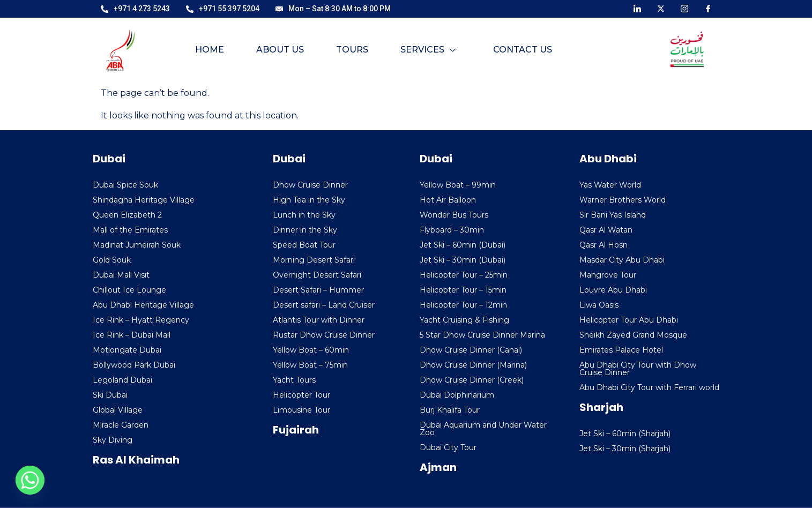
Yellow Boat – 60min (311, 350)
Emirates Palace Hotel (621, 350)
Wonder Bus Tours (454, 215)
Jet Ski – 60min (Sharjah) (625, 434)
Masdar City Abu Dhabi (622, 260)
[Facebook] (708, 8)
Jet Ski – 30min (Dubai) (463, 260)
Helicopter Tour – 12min (463, 305)
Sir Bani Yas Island (613, 215)
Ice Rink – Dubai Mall (132, 335)
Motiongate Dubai (127, 350)
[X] (661, 8)
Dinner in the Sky (305, 230)
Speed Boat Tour (304, 245)
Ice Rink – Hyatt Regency (141, 320)
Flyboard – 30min (452, 230)
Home (210, 50)
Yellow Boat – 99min (458, 185)
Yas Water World (610, 185)
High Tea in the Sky (309, 200)
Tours (352, 50)
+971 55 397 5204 (223, 9)
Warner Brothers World (623, 200)
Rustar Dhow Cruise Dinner (324, 335)
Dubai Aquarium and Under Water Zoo (483, 429)
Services (428, 50)
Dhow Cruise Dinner (310, 185)
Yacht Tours (294, 380)
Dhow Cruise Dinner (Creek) (472, 380)
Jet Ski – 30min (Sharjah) (625, 449)
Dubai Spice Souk (125, 185)
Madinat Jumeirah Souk (137, 245)
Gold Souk (112, 260)
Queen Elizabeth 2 (127, 215)
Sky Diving (113, 440)
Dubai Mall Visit (121, 275)
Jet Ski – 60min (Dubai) (463, 245)
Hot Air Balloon (448, 200)
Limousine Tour (301, 410)
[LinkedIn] (637, 8)
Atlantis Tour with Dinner (319, 320)
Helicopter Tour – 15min (463, 290)
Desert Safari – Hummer (318, 290)
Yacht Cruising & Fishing (464, 320)
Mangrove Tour (608, 275)
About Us (280, 50)
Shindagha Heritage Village (144, 200)
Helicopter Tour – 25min (464, 275)
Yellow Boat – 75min (310, 365)
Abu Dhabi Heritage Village (143, 305)
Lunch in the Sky (304, 215)
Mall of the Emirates (130, 230)
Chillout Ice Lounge (129, 290)
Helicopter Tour (301, 395)
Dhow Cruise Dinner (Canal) (471, 350)
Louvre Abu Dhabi (613, 290)
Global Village (118, 410)
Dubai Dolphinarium (457, 395)
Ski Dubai (110, 395)
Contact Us (523, 50)
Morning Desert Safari (314, 260)
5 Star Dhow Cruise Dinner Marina (482, 335)
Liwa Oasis (599, 305)
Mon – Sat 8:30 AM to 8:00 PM (333, 9)
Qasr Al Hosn (604, 245)
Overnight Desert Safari (317, 275)
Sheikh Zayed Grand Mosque (633, 335)
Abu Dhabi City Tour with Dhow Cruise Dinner (638, 369)
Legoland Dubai (122, 380)
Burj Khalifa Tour (450, 410)
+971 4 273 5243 (135, 9)
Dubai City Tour (448, 447)
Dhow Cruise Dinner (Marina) (473, 365)
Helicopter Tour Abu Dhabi (629, 320)
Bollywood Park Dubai (134, 365)
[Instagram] (684, 8)
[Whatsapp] (30, 480)
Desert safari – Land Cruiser (324, 305)
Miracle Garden (121, 425)
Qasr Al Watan (606, 230)
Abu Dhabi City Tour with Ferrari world (649, 387)
